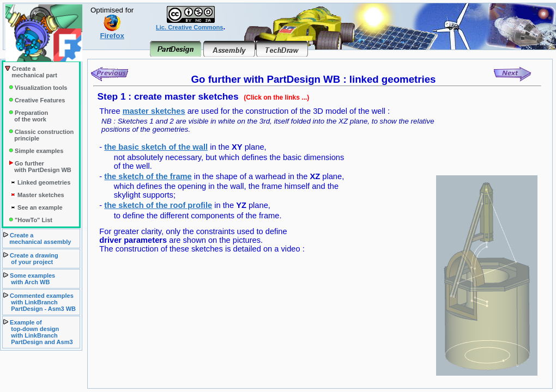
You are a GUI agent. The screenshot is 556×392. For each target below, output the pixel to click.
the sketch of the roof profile (158, 205)
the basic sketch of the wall (156, 147)
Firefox (112, 32)
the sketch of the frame (148, 176)
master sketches (154, 111)
